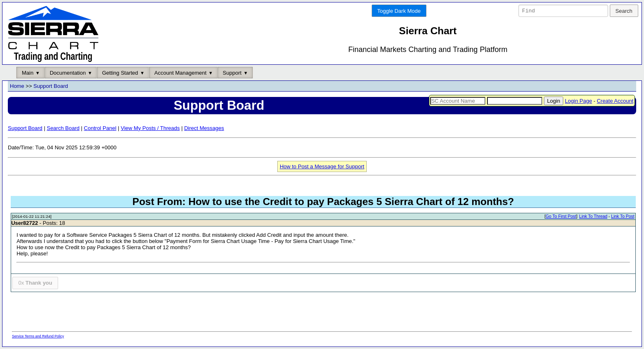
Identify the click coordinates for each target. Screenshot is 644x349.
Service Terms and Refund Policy (38, 336)
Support (232, 73)
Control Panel (100, 128)
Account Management (180, 73)
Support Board (51, 86)
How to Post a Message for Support (322, 166)
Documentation (68, 73)
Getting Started (120, 73)
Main (28, 73)
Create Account (615, 101)
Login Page (578, 101)
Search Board (63, 128)
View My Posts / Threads (150, 128)
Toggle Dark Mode (399, 11)
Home (17, 86)
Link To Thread (593, 217)
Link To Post (623, 217)
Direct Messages (204, 128)
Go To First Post (561, 217)
